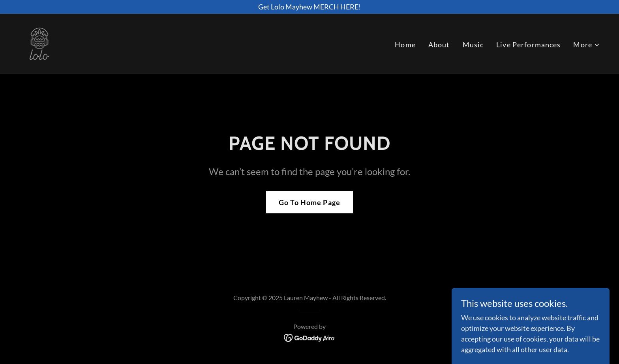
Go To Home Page (309, 202)
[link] (39, 43)
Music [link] (473, 45)
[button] (587, 45)
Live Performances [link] (528, 45)
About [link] (439, 45)
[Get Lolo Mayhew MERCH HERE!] (309, 7)
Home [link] (405, 45)
